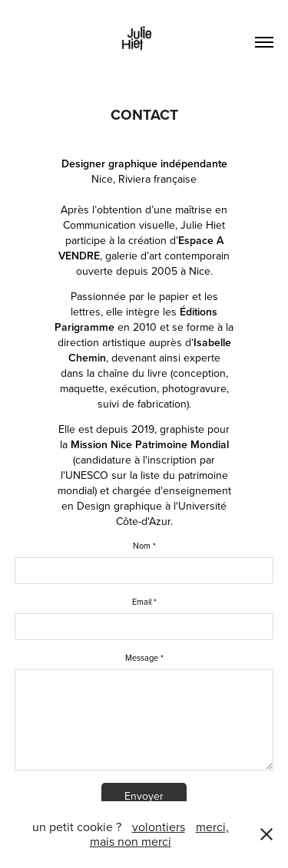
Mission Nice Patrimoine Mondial (150, 444)
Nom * (144, 546)
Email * (144, 602)
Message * (144, 658)
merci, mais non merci (159, 834)
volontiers (159, 827)
